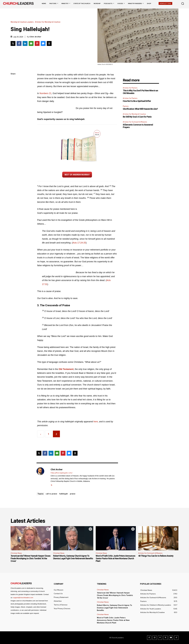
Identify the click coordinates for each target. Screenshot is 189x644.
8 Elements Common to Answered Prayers (138, 126)
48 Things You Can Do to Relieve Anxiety (156, 556)
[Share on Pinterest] (37, 43)
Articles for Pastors (130, 88)
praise (73, 494)
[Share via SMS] (43, 43)
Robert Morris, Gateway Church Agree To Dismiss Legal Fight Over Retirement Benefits (73, 557)
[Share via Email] (31, 43)
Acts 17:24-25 (79, 243)
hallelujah (64, 494)
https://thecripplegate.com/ (62, 473)
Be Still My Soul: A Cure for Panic (137, 117)
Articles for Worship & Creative (48, 22)
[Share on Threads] (49, 43)
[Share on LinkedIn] (25, 43)
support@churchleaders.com (23, 598)
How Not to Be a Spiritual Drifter (137, 101)
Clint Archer (35, 37)
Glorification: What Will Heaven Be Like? (140, 109)
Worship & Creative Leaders (23, 22)
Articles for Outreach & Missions (135, 122)
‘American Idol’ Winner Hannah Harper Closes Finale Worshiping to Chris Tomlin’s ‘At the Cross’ (30, 558)
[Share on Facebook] (19, 43)
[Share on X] (13, 43)
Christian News (16, 553)
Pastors (126, 106)
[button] (183, 4)
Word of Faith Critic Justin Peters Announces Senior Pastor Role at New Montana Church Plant (115, 558)
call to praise (51, 494)
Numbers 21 (45, 93)
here (96, 422)
